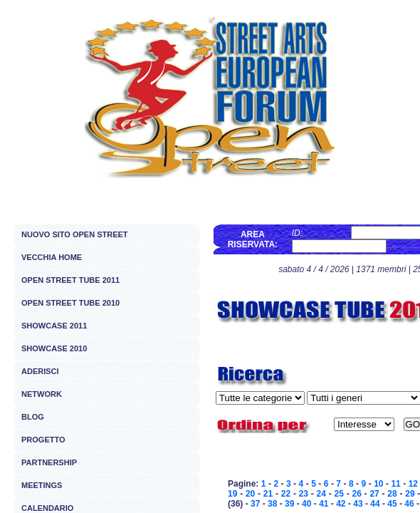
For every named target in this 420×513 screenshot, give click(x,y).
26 (356, 494)
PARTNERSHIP (49, 462)
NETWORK (42, 394)
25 (339, 494)
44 (375, 504)
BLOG (33, 417)
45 (392, 504)
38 (272, 504)
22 (286, 494)
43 (358, 504)
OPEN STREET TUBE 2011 (70, 280)
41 (324, 504)
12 (413, 484)
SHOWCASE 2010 (54, 348)
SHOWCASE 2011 (54, 326)
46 (409, 504)
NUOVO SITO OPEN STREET (75, 234)
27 (374, 494)
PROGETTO (43, 440)
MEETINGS (42, 485)
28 (392, 494)
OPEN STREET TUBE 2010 (70, 303)
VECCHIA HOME (52, 257)
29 (410, 494)
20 (250, 494)
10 (378, 484)
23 (304, 494)
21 (268, 494)
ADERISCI (40, 371)
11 (395, 484)
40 (306, 504)
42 (341, 504)
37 (255, 504)
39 (289, 504)
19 (232, 494)
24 (321, 494)
